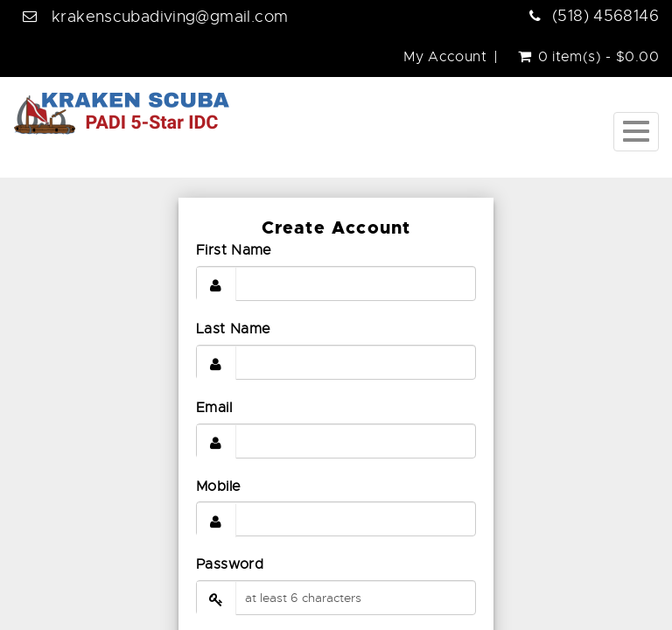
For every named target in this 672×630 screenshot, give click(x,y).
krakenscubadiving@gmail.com (170, 17)
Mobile (218, 486)
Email (214, 408)
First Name (234, 250)
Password (230, 564)
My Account (445, 57)
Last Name (233, 329)
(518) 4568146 (605, 16)
